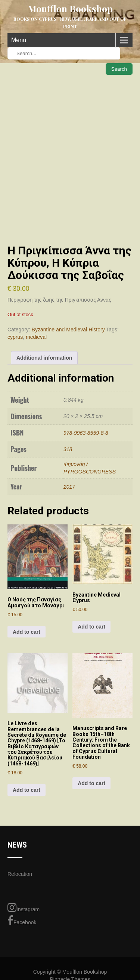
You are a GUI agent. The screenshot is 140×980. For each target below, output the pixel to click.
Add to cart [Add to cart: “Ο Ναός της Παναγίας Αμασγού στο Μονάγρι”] (27, 632)
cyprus (15, 337)
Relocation (20, 874)
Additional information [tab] (44, 358)
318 (68, 449)
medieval (36, 337)
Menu (19, 40)
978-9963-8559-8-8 (86, 433)
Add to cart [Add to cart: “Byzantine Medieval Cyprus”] (91, 627)
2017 (69, 487)
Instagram (24, 907)
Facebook (22, 920)
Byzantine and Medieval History (68, 330)
